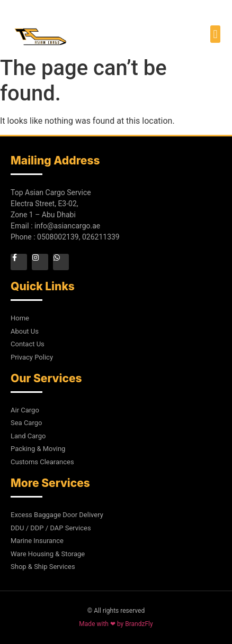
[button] (215, 34)
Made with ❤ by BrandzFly (116, 624)
